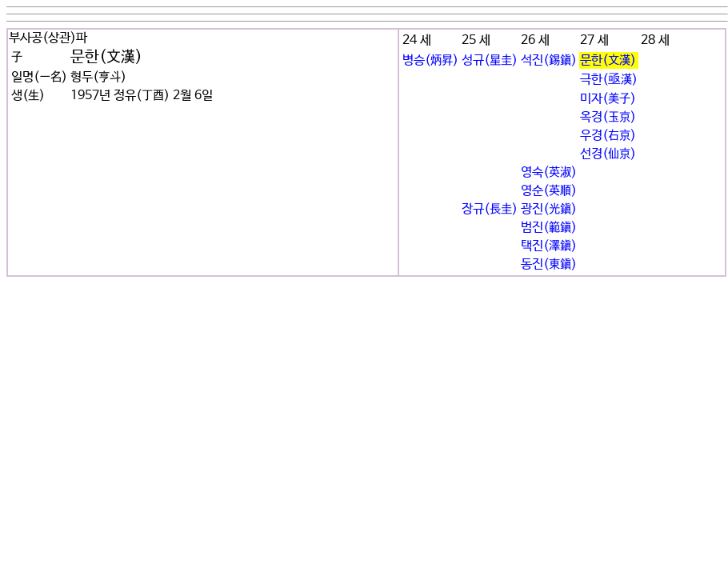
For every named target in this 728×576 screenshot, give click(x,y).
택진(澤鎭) (549, 246)
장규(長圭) (490, 209)
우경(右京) (608, 136)
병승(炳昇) (430, 60)
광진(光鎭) (549, 209)
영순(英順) (549, 191)
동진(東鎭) (549, 264)
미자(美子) (608, 99)
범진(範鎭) (549, 228)
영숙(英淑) (549, 172)
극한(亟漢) (609, 80)
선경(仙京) (608, 154)
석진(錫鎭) (549, 60)
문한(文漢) (608, 60)
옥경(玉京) (608, 117)
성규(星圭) (490, 60)
